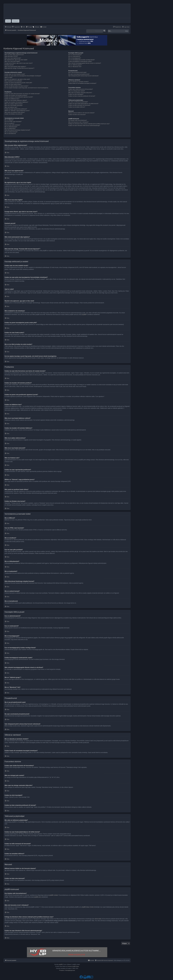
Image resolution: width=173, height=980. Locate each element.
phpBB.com (38, 897)
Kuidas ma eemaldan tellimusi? (77, 107)
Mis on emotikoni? (10, 123)
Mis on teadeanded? (10, 128)
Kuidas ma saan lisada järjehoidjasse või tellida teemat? (83, 104)
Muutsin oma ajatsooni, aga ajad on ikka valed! (17, 79)
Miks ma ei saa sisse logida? (12, 61)
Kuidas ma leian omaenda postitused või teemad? (82, 96)
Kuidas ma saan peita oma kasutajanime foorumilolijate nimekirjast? (23, 76)
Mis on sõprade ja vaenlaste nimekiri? (78, 82)
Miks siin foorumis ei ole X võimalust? (78, 122)
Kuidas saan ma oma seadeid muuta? (15, 74)
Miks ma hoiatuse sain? (11, 107)
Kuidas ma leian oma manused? (77, 115)
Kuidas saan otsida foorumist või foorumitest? (81, 89)
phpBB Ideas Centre (88, 907)
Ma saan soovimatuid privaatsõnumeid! (79, 74)
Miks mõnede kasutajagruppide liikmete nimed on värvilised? (85, 63)
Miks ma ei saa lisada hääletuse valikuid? (16, 100)
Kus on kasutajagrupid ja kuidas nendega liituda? (81, 60)
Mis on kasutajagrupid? (75, 58)
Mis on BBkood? (9, 120)
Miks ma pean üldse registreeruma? (14, 55)
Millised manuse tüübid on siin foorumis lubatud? (81, 113)
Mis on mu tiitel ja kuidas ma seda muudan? (16, 86)
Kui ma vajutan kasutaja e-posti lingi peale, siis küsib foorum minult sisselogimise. (27, 88)
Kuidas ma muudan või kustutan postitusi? (16, 95)
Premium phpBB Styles (73, 966)
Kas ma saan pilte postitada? (12, 125)
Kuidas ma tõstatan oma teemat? (14, 114)
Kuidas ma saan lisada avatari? (13, 84)
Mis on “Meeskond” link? (75, 67)
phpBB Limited (54, 895)
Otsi (127, 31)
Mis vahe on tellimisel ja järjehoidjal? (78, 102)
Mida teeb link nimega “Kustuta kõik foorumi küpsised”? (20, 68)
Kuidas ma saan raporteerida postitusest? (16, 109)
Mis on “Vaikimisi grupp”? (75, 65)
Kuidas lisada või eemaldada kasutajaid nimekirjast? (82, 83)
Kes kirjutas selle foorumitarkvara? (78, 120)
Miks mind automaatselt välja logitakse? (15, 67)
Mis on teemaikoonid (10, 133)
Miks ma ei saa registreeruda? (13, 58)
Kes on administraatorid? (75, 55)
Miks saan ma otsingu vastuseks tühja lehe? (80, 93)
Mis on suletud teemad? (11, 132)
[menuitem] (16, 27)
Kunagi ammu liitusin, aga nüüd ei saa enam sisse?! (19, 63)
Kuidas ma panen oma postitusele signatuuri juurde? (19, 97)
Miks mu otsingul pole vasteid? (77, 91)
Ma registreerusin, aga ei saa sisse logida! (16, 60)
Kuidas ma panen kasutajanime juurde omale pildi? (18, 83)
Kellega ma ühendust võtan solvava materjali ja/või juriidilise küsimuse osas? (89, 124)
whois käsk (98, 919)
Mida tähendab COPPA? (11, 56)
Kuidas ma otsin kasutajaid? (76, 94)
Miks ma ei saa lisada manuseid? (14, 105)
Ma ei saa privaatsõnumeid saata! (77, 72)
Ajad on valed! (8, 77)
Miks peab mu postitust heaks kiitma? (15, 112)
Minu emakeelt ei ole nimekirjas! (13, 81)
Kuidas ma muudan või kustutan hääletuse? (16, 102)
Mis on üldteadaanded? (11, 127)
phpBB (84, 315)
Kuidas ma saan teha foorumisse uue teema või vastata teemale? (22, 94)
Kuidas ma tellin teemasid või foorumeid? (79, 105)
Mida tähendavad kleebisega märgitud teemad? (17, 130)
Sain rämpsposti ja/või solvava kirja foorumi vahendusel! (83, 76)
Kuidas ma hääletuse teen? (12, 99)
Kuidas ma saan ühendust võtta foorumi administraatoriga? (84, 125)
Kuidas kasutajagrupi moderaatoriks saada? (80, 61)
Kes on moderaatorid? (74, 56)
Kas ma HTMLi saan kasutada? (13, 121)
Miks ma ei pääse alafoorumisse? (14, 104)
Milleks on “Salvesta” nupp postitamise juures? (17, 111)
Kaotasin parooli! (9, 65)
